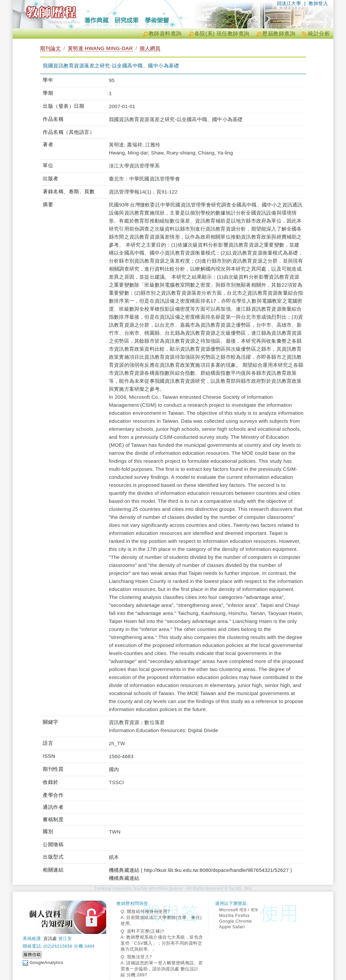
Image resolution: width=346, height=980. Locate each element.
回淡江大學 (289, 3)
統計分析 (319, 34)
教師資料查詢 (165, 34)
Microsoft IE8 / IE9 (238, 910)
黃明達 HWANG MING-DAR (100, 48)
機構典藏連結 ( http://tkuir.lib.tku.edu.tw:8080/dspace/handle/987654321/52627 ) (200, 870)
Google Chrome (235, 921)
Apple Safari (232, 927)
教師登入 (318, 3)
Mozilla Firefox (234, 915)
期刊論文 (50, 48)
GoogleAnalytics (46, 962)
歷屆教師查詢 (279, 34)
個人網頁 (150, 48)
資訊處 (50, 938)
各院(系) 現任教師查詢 (222, 34)
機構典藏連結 (124, 878)
